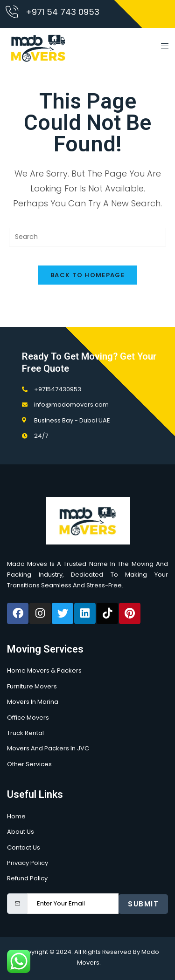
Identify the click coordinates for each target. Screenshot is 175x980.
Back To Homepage (87, 275)
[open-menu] (162, 48)
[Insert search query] (88, 237)
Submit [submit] (143, 904)
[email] (73, 904)
